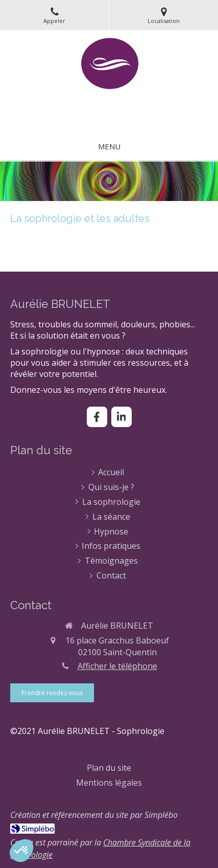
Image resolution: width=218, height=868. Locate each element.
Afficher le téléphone (117, 666)
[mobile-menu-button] (109, 147)
